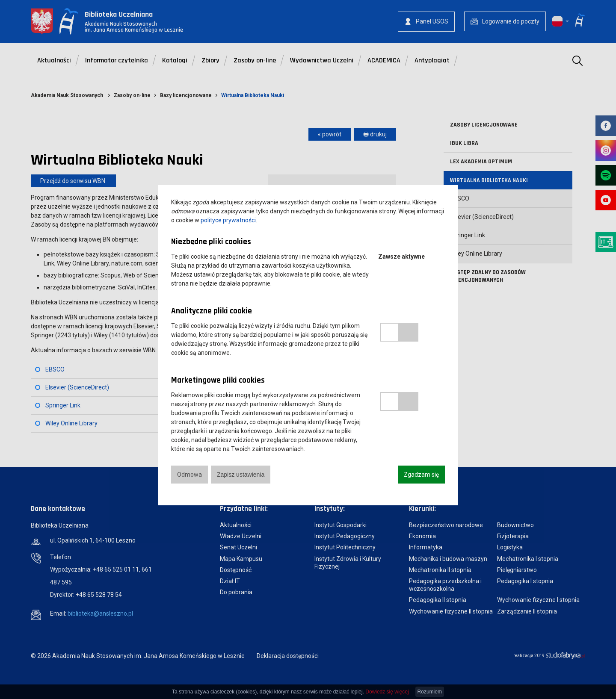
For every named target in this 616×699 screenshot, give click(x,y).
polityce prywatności (228, 220)
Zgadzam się (421, 475)
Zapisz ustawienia (241, 475)
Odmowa (190, 475)
